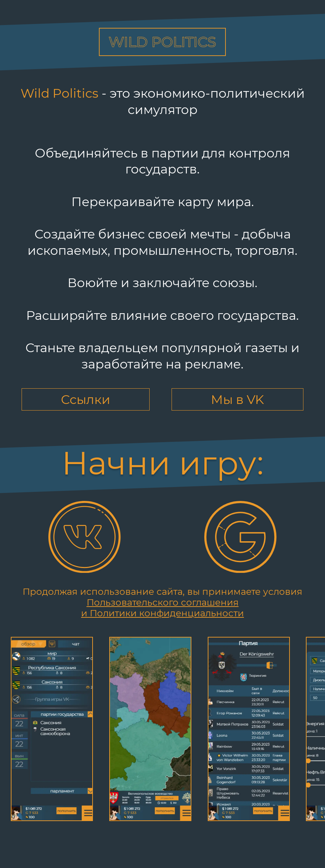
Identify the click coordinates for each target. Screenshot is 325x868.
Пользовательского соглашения (163, 602)
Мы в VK (237, 399)
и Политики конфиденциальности (162, 613)
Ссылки (86, 399)
